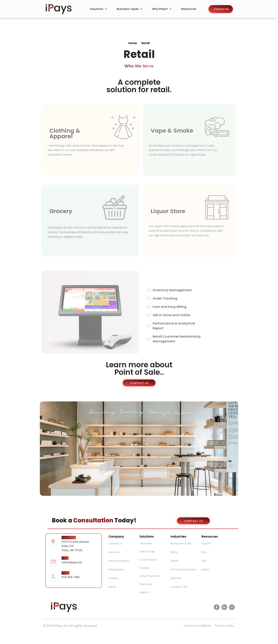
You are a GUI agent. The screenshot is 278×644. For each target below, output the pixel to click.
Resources (189, 9)
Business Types (129, 9)
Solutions (98, 9)
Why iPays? (162, 9)
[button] (98, 9)
